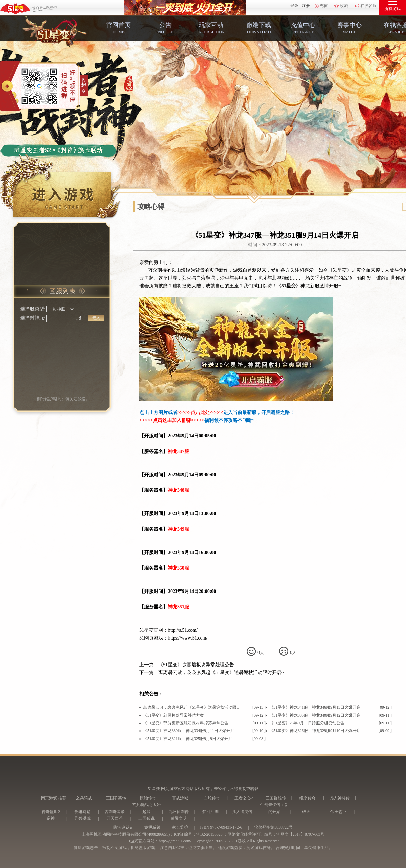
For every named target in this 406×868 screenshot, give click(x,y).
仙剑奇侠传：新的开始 (274, 808)
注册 (306, 6)
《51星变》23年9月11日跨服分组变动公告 (307, 723)
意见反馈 (153, 827)
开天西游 (115, 818)
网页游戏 (49, 798)
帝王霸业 (338, 812)
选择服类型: (33, 309)
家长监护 (180, 827)
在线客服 (368, 6)
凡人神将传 (340, 798)
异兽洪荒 (83, 818)
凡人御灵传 (242, 812)
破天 (306, 812)
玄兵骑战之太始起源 (146, 808)
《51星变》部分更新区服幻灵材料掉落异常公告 (186, 723)
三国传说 (146, 818)
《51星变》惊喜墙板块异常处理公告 (196, 665)
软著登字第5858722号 (273, 827)
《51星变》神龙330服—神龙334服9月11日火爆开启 (189, 731)
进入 (96, 318)
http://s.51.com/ (183, 630)
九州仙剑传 (179, 812)
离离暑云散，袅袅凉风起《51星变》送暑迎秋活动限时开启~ (221, 672)
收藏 (344, 6)
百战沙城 (180, 798)
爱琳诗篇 (83, 812)
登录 (294, 6)
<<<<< (217, 413)
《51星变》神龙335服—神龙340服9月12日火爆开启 (315, 715)
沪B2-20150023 (209, 834)
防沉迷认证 (123, 827)
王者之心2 (244, 798)
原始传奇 (148, 798)
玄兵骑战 (84, 798)
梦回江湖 (210, 812)
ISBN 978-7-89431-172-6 (221, 827)
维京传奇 (308, 798)
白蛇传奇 (212, 798)
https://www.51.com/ (188, 638)
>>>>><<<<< (172, 420)
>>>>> (184, 413)
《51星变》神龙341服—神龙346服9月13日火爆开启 (315, 707)
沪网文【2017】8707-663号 (300, 834)
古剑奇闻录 (115, 812)
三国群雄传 (276, 798)
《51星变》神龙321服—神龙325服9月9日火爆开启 (188, 739)
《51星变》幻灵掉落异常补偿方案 (174, 715)
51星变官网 (151, 630)
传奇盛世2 (51, 812)
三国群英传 (116, 798)
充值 (324, 6)
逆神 (51, 818)
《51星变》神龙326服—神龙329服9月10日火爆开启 (315, 731)
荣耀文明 (179, 818)
